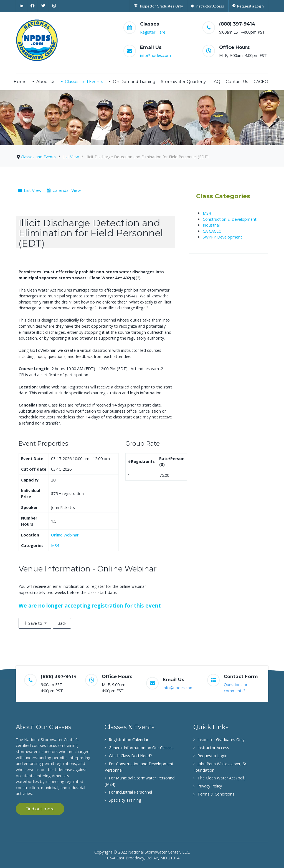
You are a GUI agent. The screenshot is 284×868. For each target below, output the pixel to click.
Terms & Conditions (216, 794)
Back (62, 623)
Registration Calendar (129, 740)
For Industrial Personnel (130, 792)
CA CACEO (212, 231)
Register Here (153, 32)
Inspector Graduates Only (221, 740)
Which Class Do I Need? (130, 756)
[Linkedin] (21, 6)
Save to (33, 623)
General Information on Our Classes (141, 748)
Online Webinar (65, 535)
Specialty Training (125, 800)
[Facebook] (33, 6)
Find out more (40, 809)
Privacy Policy (210, 786)
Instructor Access (213, 748)
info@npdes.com (155, 55)
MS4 (55, 545)
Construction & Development (230, 219)
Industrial (211, 225)
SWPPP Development (222, 237)
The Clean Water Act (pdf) (221, 778)
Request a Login (212, 756)
